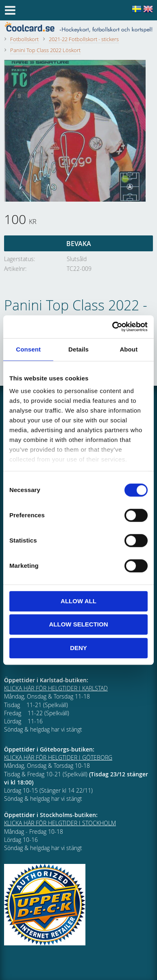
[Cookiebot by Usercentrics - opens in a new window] (113, 327)
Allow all (78, 601)
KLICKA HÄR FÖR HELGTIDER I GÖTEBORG (58, 757)
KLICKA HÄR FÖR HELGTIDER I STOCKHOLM (60, 823)
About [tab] (129, 349)
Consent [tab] (28, 349)
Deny (78, 648)
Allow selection (79, 624)
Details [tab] (78, 349)
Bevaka (79, 244)
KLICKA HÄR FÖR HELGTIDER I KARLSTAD (56, 688)
